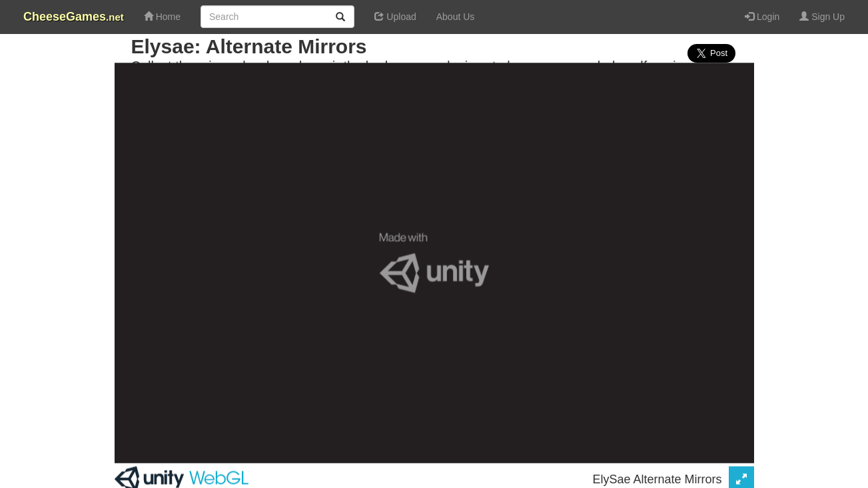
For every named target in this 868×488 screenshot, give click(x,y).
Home (162, 17)
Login (762, 17)
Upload (395, 17)
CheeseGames (74, 17)
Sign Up (822, 17)
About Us (456, 17)
